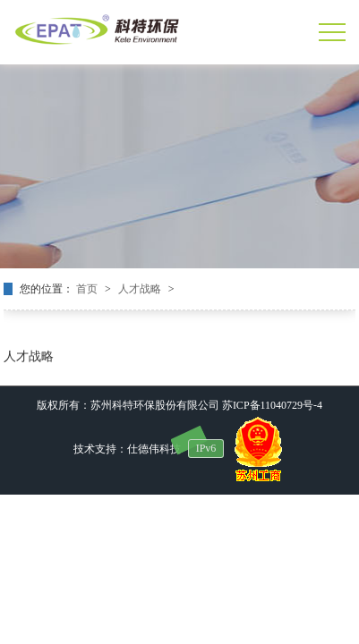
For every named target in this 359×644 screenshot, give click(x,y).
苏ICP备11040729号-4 (272, 405)
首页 (88, 289)
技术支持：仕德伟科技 (127, 449)
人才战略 (141, 289)
